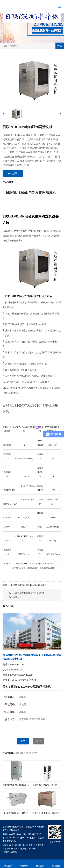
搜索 (60, 46)
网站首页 (56, 864)
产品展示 (24, 864)
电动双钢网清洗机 (20, 585)
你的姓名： (11, 697)
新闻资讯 (40, 864)
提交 (23, 741)
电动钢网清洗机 (39, 585)
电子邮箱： (11, 712)
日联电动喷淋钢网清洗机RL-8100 (29, 593)
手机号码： (11, 704)
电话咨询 (8, 864)
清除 (39, 741)
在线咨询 (13, 173)
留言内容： (11, 719)
